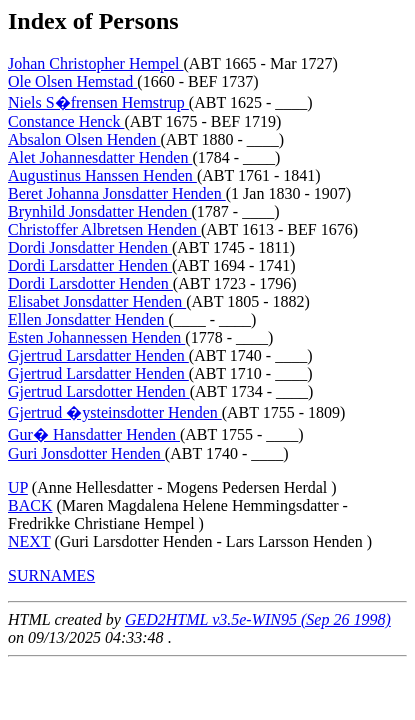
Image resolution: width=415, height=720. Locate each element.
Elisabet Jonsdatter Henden (97, 301)
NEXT (29, 541)
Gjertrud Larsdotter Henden (99, 391)
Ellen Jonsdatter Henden (88, 319)
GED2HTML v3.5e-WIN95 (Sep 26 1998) (258, 619)
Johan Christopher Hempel (96, 63)
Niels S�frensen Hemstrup (98, 102)
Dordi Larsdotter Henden (90, 283)
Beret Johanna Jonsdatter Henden (117, 193)
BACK (30, 505)
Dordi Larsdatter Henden (90, 265)
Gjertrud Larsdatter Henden (98, 355)
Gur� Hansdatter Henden (94, 434)
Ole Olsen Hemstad (72, 81)
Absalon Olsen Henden (84, 139)
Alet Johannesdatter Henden (100, 157)
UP (18, 487)
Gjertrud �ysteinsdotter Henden (115, 412)
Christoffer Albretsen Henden (104, 229)
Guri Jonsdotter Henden (86, 453)
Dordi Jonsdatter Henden (90, 247)
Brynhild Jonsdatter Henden (100, 211)
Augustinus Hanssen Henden (102, 175)
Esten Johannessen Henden (96, 337)
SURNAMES (51, 575)
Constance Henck (66, 121)
